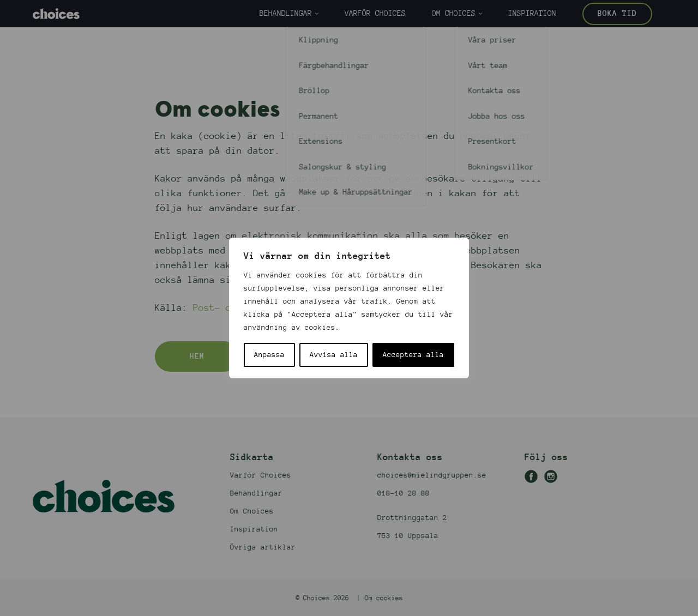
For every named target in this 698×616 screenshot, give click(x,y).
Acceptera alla (413, 355)
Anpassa (269, 355)
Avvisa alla (334, 355)
